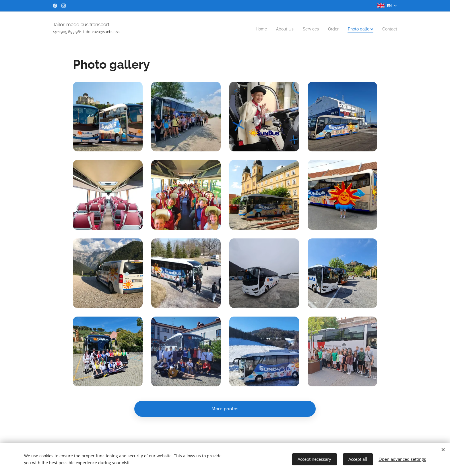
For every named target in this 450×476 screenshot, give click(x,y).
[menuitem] (254, 29)
